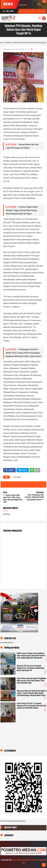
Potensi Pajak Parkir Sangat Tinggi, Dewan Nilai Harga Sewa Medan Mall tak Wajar (22, 210)
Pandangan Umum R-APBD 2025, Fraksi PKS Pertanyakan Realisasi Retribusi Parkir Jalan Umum (23, 353)
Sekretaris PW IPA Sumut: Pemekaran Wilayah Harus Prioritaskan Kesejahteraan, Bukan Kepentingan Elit (31, 668)
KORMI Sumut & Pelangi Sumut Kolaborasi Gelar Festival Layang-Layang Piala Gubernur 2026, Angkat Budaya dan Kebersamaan (31, 656)
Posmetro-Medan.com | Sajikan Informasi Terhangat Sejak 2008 (29, 861)
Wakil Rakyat (17, 477)
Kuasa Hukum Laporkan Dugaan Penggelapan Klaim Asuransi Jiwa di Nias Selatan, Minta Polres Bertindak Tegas (31, 681)
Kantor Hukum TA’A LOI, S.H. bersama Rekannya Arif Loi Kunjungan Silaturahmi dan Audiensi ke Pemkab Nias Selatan (32, 706)
